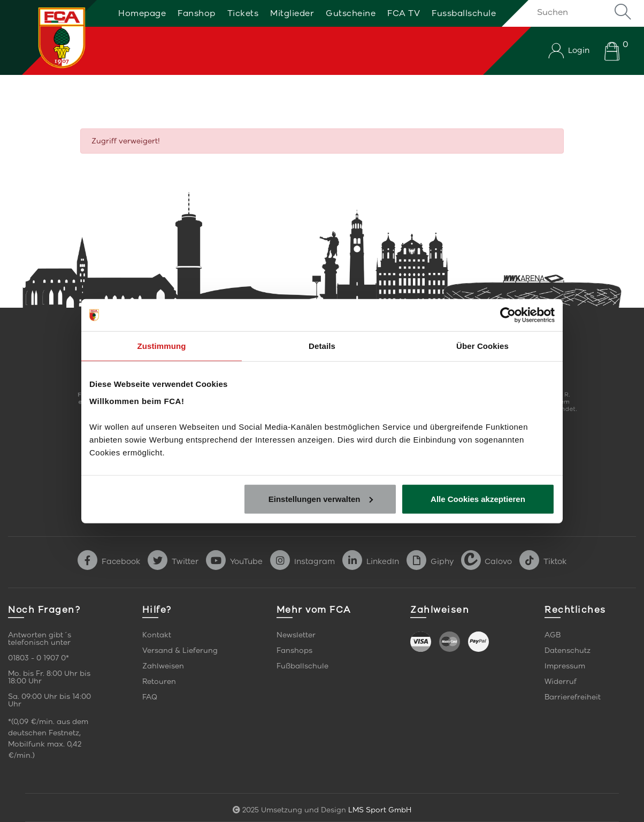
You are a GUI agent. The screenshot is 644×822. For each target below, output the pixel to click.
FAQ (150, 697)
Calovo (486, 561)
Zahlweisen (163, 666)
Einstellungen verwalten (321, 498)
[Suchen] (582, 12)
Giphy (430, 561)
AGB (553, 635)
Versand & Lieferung (180, 650)
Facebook (109, 561)
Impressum (565, 666)
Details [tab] (322, 346)
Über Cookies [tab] (482, 346)
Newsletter (296, 635)
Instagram (302, 561)
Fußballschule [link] (302, 666)
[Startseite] (50, 37)
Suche (623, 12)
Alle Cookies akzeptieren (478, 498)
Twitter (173, 561)
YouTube (234, 561)
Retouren (159, 682)
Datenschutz (568, 650)
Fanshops (294, 650)
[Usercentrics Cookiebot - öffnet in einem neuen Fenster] (508, 315)
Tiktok (543, 561)
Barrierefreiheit (573, 697)
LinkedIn (371, 561)
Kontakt (157, 635)
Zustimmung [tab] (162, 346)
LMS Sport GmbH (380, 810)
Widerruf (561, 682)
